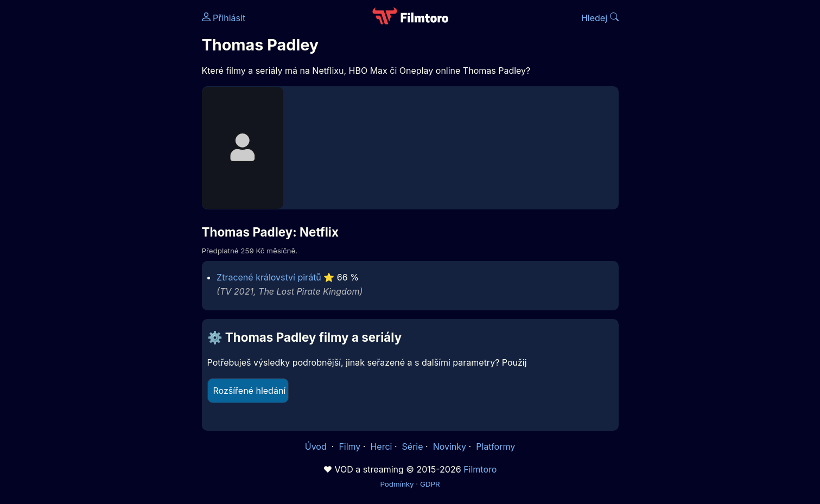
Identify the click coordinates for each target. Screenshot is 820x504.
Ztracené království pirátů (269, 277)
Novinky (450, 446)
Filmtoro (480, 469)
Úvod (317, 446)
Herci (381, 446)
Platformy (495, 446)
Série (413, 446)
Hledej (600, 18)
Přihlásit (224, 18)
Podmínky (397, 484)
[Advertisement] (123, 167)
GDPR (430, 484)
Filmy (349, 446)
